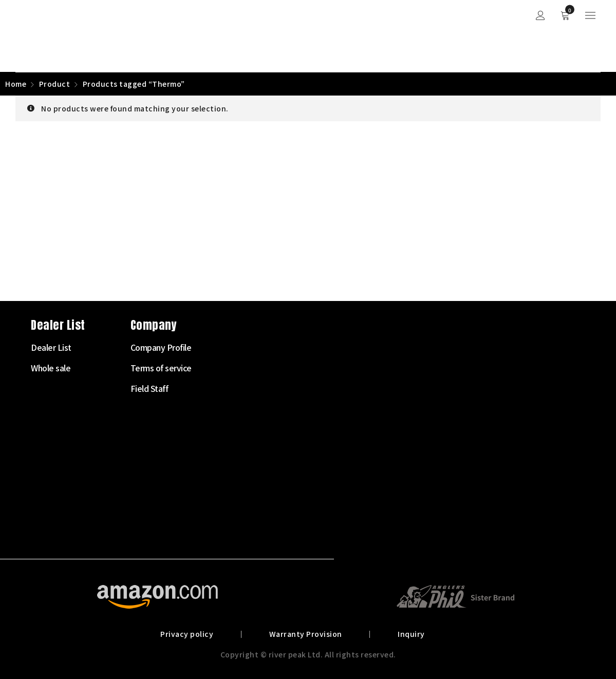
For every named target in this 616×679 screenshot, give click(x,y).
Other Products (242, 532)
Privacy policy (188, 634)
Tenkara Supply (242, 450)
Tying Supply (237, 470)
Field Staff (432, 388)
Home (16, 84)
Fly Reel (229, 388)
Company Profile (443, 347)
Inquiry (410, 634)
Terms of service (443, 368)
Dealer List (333, 347)
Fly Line (228, 409)
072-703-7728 (54, 479)
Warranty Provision (306, 634)
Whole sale (333, 368)
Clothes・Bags (241, 491)
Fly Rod (228, 368)
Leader (227, 429)
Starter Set (234, 347)
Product (55, 84)
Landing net (236, 512)
